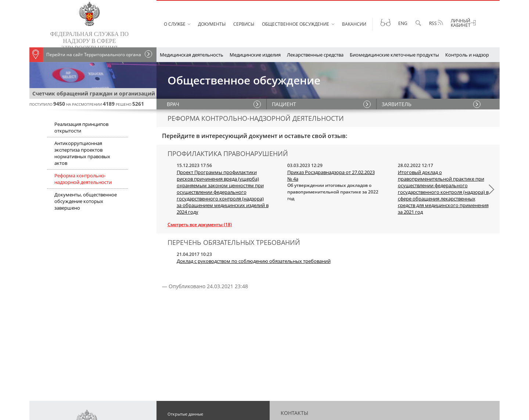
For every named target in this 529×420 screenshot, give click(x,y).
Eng (403, 23)
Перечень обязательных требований (204, 330)
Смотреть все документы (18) (200, 225)
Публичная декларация (191, 321)
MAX (386, 378)
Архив (174, 365)
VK (327, 378)
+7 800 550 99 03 (322, 342)
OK (335, 378)
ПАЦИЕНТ (284, 104)
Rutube (349, 378)
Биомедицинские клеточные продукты (394, 55)
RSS (436, 23)
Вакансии (354, 24)
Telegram (369, 378)
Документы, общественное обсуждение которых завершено (86, 201)
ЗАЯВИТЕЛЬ (397, 104)
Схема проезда (298, 395)
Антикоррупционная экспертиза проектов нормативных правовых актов (82, 153)
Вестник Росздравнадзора (193, 313)
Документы (212, 24)
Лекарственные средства (315, 55)
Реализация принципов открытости (81, 127)
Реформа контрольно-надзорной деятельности (83, 179)
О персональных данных (192, 348)
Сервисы (244, 24)
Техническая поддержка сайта (316, 360)
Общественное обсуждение (296, 24)
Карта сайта (179, 357)
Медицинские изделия (255, 55)
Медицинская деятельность (192, 55)
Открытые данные (185, 304)
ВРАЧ (174, 104)
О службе (175, 24)
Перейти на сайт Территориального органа (85, 55)
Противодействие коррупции (197, 339)
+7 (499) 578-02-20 (369, 325)
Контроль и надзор (467, 55)
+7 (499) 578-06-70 (401, 316)
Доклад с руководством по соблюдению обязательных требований (254, 261)
